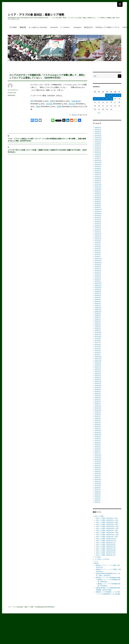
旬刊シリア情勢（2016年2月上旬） (106, 549)
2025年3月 (98, 154)
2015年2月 (98, 402)
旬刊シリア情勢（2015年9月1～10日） (107, 518)
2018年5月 (98, 322)
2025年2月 (98, 156)
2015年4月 (98, 398)
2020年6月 (98, 271)
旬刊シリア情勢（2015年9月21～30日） (108, 522)
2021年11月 (98, 236)
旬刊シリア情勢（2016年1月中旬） (106, 545)
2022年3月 (98, 228)
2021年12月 (98, 234)
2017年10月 (98, 336)
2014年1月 (98, 428)
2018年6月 (98, 320)
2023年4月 (98, 201)
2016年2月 (98, 377)
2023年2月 (98, 205)
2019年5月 (98, 297)
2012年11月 (98, 457)
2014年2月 (98, 426)
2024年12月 (98, 160)
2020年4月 (98, 275)
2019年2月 (98, 304)
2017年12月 (98, 332)
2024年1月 (98, 183)
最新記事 (23, 27)
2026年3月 (98, 130)
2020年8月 (98, 267)
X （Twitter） (66, 27)
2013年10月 (98, 435)
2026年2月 (98, 132)
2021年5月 (98, 248)
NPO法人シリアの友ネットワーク (107, 27)
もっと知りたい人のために (38, 27)
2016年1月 (98, 379)
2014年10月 (98, 410)
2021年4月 (98, 250)
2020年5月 (98, 273)
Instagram (77, 27)
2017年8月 (98, 340)
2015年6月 (98, 394)
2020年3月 (98, 277)
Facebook (54, 27)
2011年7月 (98, 490)
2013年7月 (98, 441)
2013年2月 (98, 451)
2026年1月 (98, 134)
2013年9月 (98, 437)
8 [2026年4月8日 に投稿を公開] (107, 99)
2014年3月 (98, 424)
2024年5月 (98, 175)
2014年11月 (98, 408)
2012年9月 (98, 461)
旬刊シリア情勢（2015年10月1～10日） (107, 524)
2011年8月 (98, 488)
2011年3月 (97, 498)
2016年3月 (98, 375)
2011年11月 (98, 482)
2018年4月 (98, 324)
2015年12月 (98, 381)
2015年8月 (98, 390)
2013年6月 (98, 443)
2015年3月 (98, 400)
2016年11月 (98, 359)
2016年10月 (98, 361)
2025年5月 (98, 150)
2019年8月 (98, 291)
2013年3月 (98, 449)
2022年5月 (98, 224)
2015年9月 (98, 388)
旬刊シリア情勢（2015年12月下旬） (106, 541)
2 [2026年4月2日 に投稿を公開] (111, 95)
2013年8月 (98, 439)
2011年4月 (98, 496)
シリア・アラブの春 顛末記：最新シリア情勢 (36, 15)
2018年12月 (98, 308)
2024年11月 (98, 162)
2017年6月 (98, 345)
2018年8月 (98, 316)
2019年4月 (98, 299)
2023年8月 (98, 193)
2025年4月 (98, 152)
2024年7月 (98, 171)
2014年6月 (98, 418)
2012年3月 (98, 473)
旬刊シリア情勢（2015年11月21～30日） (108, 535)
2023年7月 (98, 195)
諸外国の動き (12, 95)
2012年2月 (98, 476)
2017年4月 (98, 349)
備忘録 (96, 563)
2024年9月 (98, 166)
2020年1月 (98, 281)
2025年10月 (98, 140)
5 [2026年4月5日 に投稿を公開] (95, 99)
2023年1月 (98, 207)
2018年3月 (98, 326)
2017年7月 (98, 342)
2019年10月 (98, 287)
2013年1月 (97, 453)
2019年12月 (98, 283)
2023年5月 (98, 199)
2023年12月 (98, 185)
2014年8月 (98, 414)
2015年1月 (98, 404)
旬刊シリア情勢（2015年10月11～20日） (108, 526)
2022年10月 (98, 214)
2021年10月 (98, 238)
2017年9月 (98, 338)
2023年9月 (98, 191)
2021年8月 (98, 242)
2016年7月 (98, 367)
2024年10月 (98, 164)
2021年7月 (98, 244)
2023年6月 (98, 197)
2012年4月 (98, 471)
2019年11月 (98, 285)
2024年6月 (98, 173)
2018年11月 (98, 310)
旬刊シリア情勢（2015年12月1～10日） (107, 537)
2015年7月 (98, 392)
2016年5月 (98, 371)
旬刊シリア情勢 (99, 516)
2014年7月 (98, 416)
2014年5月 (98, 420)
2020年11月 (98, 261)
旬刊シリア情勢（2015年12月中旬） (106, 539)
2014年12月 (98, 406)
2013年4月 (98, 447)
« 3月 (99, 113)
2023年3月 (98, 203)
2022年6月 (98, 222)
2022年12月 (98, 209)
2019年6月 (98, 295)
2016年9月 (98, 363)
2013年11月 (98, 433)
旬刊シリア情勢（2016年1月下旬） (106, 547)
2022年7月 (98, 220)
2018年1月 (98, 330)
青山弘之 (75, 115)
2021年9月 (98, 240)
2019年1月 (98, 306)
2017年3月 (98, 351)
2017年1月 (98, 355)
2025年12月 (98, 136)
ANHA (52, 101)
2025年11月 (98, 138)
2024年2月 (98, 181)
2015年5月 (98, 396)
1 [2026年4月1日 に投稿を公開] (107, 95)
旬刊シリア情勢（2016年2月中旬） (106, 551)
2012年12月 (98, 455)
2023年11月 (98, 187)
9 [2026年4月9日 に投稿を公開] (111, 99)
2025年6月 (98, 148)
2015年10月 (98, 385)
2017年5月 (98, 347)
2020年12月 (98, 259)
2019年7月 (98, 293)
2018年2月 (98, 328)
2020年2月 (98, 279)
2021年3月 (98, 252)
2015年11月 (98, 383)
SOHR (59, 106)
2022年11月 (98, 211)
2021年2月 (98, 254)
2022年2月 (98, 230)
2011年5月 (98, 494)
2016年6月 (98, 369)
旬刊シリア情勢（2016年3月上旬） (106, 555)
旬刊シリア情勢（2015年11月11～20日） (108, 533)
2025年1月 (98, 158)
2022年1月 (98, 232)
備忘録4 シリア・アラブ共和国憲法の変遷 (108, 578)
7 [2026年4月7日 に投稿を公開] (103, 99)
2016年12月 (98, 357)
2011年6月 (98, 492)
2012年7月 (98, 465)
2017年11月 (98, 334)
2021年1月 (98, 256)
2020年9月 (98, 265)
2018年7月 (98, 318)
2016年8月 (98, 365)
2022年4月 (98, 226)
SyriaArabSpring (13, 90)
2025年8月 (98, 144)
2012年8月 (98, 463)
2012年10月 (98, 459)
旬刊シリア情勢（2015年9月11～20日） (108, 520)
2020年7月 (98, 269)
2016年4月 (98, 373)
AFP (32, 101)
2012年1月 (98, 478)
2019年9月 (98, 289)
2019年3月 (98, 302)
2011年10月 (98, 484)
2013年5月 (98, 445)
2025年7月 (98, 146)
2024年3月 (98, 179)
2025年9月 (98, 142)
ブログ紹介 (13, 27)
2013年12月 (98, 430)
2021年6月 (98, 246)
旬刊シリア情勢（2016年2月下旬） (106, 553)
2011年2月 (98, 500)
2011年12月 (98, 480)
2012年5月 (98, 469)
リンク (96, 561)
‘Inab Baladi (76, 101)
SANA (38, 106)
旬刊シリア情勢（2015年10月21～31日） (108, 528)
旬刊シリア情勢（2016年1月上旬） (106, 543)
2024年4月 (98, 177)
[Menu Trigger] (120, 4)
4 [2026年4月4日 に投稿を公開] (119, 95)
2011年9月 (98, 486)
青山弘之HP (88, 27)
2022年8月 (98, 218)
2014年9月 (98, 412)
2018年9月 (98, 314)
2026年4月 (98, 128)
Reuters (72, 104)
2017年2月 (98, 353)
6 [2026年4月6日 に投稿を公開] (99, 99)
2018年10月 (98, 312)
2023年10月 (98, 189)
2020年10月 (98, 263)
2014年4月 (98, 422)
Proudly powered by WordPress (45, 607)
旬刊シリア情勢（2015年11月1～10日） (107, 530)
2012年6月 (98, 467)
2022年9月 (98, 216)
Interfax (49, 104)
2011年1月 (97, 502)
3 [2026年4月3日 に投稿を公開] (115, 95)
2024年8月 (98, 168)
